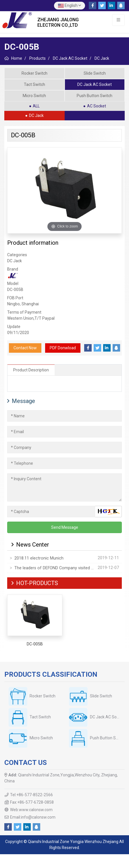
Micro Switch (34, 96)
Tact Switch (34, 84)
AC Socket (97, 106)
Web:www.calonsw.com (31, 810)
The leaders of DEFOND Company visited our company (55, 568)
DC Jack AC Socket (95, 84)
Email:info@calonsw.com (33, 817)
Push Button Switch (95, 96)
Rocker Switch (34, 73)
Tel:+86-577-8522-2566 (31, 795)
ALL (36, 106)
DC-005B (35, 644)
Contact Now (25, 348)
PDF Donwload (63, 348)
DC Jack (36, 115)
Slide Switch (95, 73)
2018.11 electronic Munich (39, 558)
